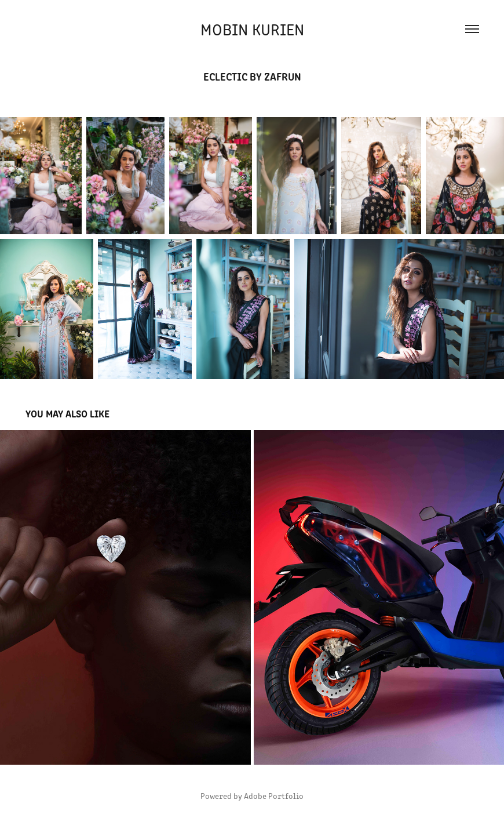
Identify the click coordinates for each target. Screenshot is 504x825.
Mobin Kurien (252, 29)
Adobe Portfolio (274, 796)
